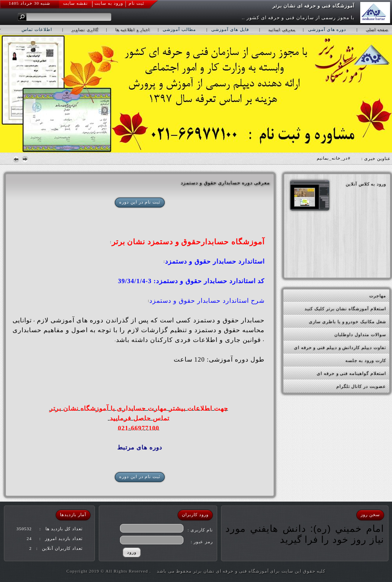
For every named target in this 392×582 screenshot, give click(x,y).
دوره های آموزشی (327, 29)
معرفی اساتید (282, 30)
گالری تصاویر (85, 30)
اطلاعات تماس (37, 29)
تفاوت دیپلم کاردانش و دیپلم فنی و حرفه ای (340, 347)
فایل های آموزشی (230, 29)
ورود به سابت (109, 3)
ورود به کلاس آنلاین (366, 184)
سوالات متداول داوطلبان (360, 335)
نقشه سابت (75, 3)
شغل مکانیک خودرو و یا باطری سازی (348, 322)
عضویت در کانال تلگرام (361, 386)
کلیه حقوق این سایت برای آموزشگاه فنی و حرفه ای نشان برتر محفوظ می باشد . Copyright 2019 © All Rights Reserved (196, 571)
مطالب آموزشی (179, 29)
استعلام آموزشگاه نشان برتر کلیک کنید (345, 309)
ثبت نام (136, 3)
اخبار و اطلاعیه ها (133, 30)
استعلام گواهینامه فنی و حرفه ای (351, 373)
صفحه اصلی (377, 30)
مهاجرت (378, 296)
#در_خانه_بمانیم (334, 158)
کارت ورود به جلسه (366, 360)
